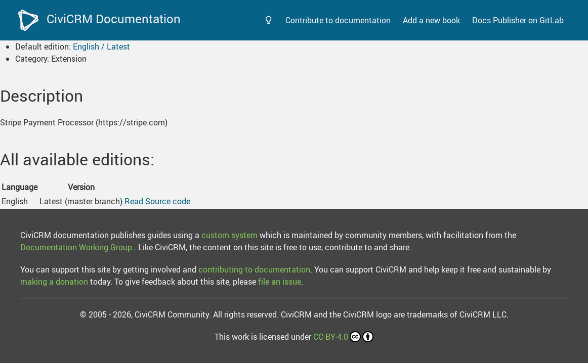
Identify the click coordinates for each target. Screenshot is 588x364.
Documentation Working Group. (77, 247)
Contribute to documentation (338, 20)
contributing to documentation (254, 269)
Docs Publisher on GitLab (518, 20)
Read (134, 201)
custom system (229, 235)
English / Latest (101, 47)
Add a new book (431, 20)
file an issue (280, 282)
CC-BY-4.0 (343, 337)
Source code (168, 201)
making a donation (54, 282)
